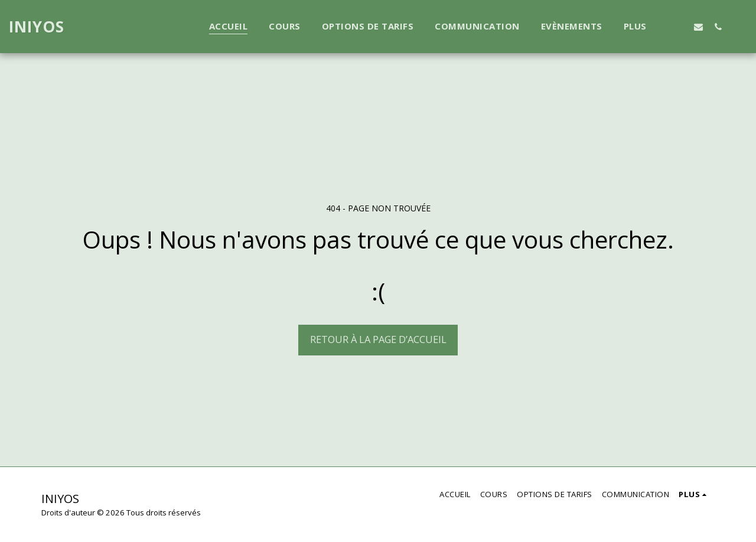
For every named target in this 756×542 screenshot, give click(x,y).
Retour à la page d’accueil (378, 339)
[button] (679, 27)
